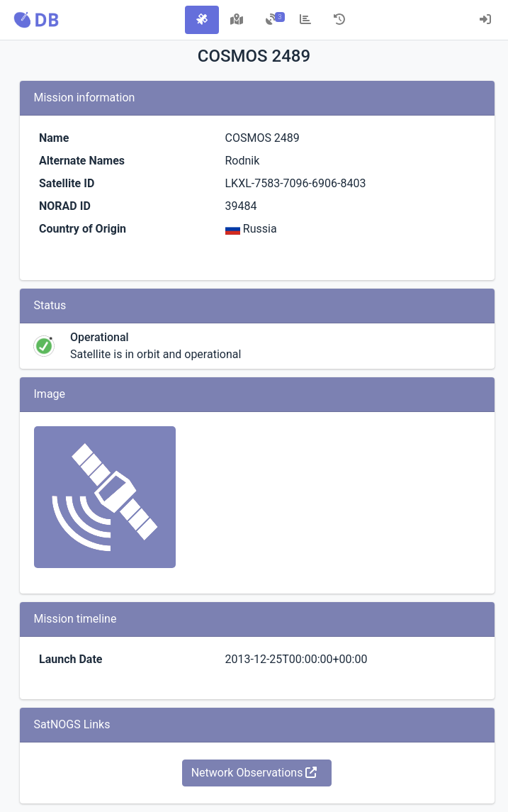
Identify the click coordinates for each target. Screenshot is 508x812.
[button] (36, 20)
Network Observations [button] (254, 773)
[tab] (202, 20)
